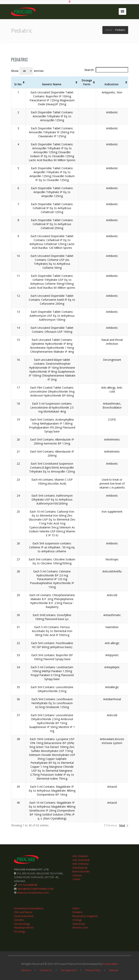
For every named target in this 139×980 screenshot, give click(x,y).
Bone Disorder (81, 871)
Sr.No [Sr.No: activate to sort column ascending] (18, 84)
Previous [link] (112, 825)
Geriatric (19, 920)
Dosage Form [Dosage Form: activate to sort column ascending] (87, 82)
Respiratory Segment (85, 916)
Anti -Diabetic (80, 856)
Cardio (76, 879)
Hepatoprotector (24, 927)
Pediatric (19, 59)
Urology (77, 920)
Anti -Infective (81, 864)
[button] (122, 11)
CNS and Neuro (23, 912)
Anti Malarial (80, 867)
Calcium (77, 875)
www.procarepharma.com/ (33, 893)
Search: (106, 70)
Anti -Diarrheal (81, 860)
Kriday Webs (111, 964)
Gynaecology (22, 924)
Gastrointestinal (24, 916)
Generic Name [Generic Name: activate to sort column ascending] (52, 84)
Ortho (76, 908)
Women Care (80, 927)
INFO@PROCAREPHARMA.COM (35, 889)
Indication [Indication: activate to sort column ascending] (112, 84)
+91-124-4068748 (27, 885)
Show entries (27, 71)
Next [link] (122, 825)
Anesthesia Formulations (29, 908)
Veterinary (79, 924)
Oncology (20, 931)
